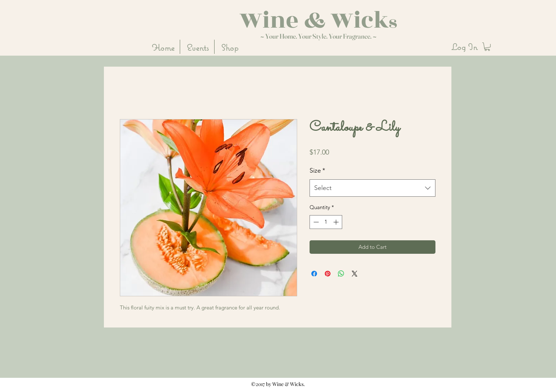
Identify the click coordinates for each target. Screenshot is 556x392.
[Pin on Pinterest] (328, 274)
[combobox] (372, 188)
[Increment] (337, 222)
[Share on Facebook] (314, 274)
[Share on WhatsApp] (341, 274)
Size (317, 170)
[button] (487, 47)
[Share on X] (355, 274)
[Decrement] (315, 222)
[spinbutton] (326, 222)
